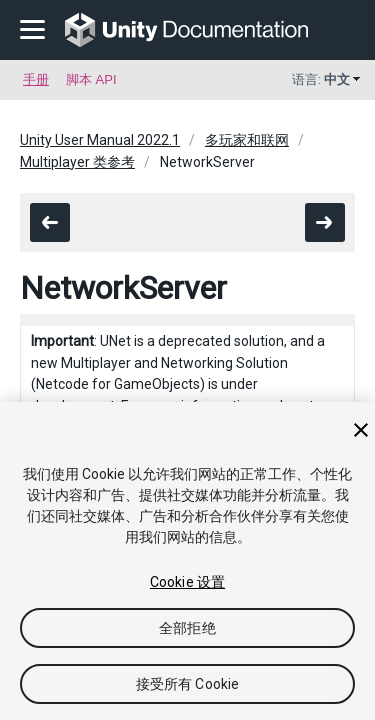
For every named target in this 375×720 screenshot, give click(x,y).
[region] (187, 561)
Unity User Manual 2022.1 (100, 140)
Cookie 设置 (187, 582)
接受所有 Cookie (188, 684)
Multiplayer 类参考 (77, 162)
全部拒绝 (187, 628)
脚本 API (91, 79)
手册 (36, 79)
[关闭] (361, 430)
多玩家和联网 (247, 140)
